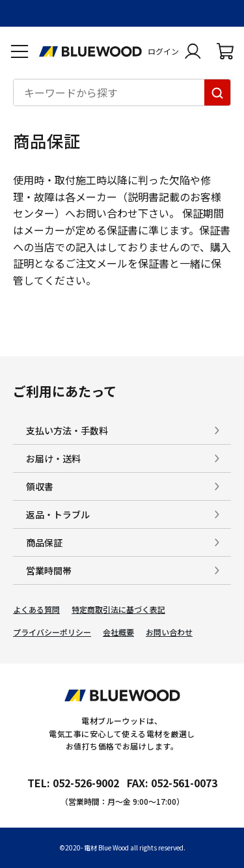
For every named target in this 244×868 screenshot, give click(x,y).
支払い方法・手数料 (67, 430)
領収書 (40, 486)
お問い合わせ (169, 632)
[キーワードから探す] (217, 92)
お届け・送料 (53, 458)
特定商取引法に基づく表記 (118, 609)
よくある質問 (36, 609)
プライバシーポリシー (52, 632)
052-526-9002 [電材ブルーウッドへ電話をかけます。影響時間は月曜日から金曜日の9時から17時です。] (86, 783)
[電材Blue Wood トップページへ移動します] (90, 51)
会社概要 (118, 632)
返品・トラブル (58, 514)
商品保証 (44, 542)
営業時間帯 (49, 570)
